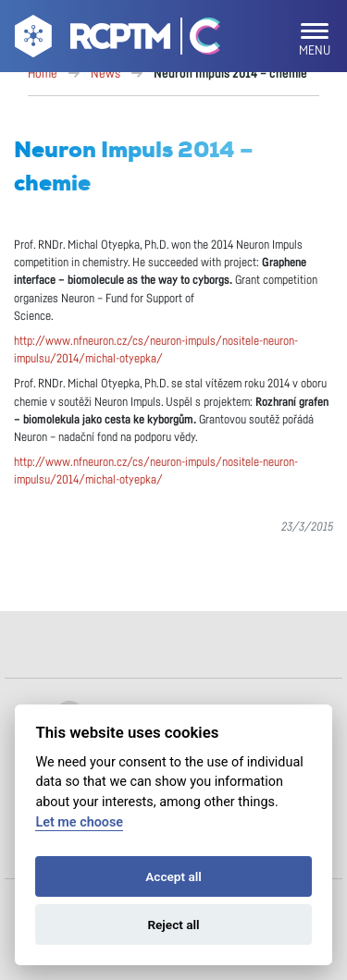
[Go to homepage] (90, 40)
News (105, 74)
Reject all (173, 925)
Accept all (173, 876)
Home (43, 74)
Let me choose (79, 822)
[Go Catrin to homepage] (197, 40)
